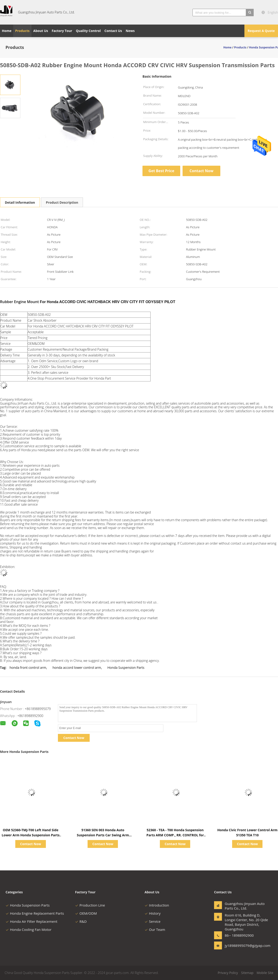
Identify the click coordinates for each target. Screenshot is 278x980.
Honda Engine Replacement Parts (35, 913)
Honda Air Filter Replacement (32, 921)
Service (153, 921)
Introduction (157, 905)
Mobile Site (265, 973)
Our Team (155, 929)
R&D (81, 921)
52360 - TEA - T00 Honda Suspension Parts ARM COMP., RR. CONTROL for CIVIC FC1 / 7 (175, 835)
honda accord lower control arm (77, 668)
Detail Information (20, 202)
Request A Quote (261, 31)
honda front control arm (28, 668)
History (153, 913)
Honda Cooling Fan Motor (28, 929)
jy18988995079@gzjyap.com (239, 945)
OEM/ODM (86, 913)
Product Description (62, 202)
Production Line (90, 905)
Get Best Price (161, 171)
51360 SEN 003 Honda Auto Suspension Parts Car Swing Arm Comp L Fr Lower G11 (103, 835)
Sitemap (247, 973)
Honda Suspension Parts (126, 668)
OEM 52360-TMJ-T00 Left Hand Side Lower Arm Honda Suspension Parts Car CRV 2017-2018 (30, 835)
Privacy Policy (228, 973)
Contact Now (201, 171)
